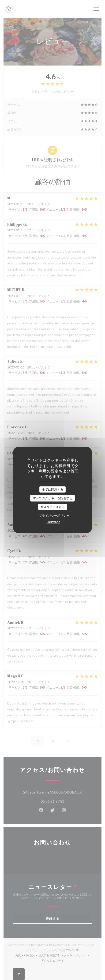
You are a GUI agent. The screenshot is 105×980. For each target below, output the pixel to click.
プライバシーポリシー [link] (54, 515)
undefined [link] (53, 522)
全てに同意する (53, 489)
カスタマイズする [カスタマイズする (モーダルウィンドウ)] (52, 507)
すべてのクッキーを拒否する (53, 498)
